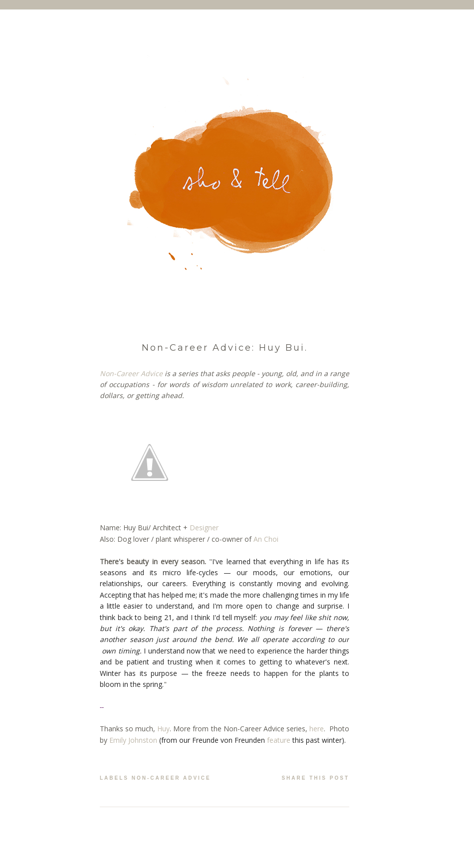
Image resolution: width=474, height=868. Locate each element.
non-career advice (171, 778)
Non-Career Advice (131, 373)
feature (279, 740)
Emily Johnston (133, 740)
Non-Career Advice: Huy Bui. (225, 348)
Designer (204, 528)
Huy (163, 729)
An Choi (266, 539)
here (317, 729)
